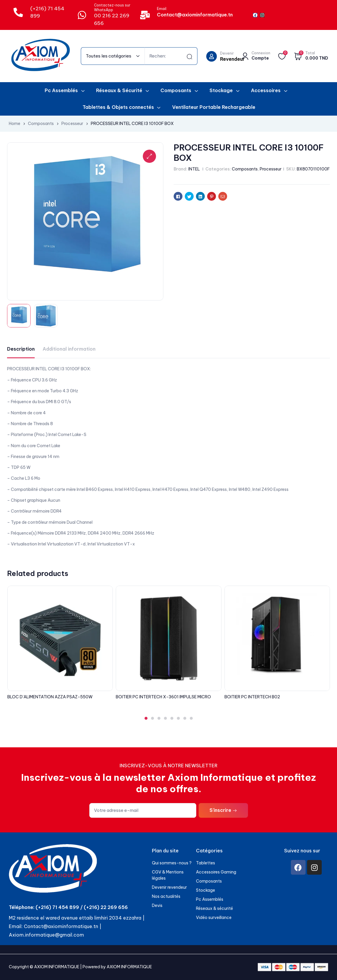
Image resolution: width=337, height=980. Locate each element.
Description (21, 349)
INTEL (194, 169)
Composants (41, 124)
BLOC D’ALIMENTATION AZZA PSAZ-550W (50, 697)
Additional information (69, 349)
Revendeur (232, 59)
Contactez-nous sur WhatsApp (112, 7)
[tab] (21, 349)
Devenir (227, 53)
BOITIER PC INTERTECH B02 (252, 697)
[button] (146, 718)
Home (15, 124)
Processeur (72, 124)
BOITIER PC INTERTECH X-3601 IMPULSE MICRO (163, 697)
